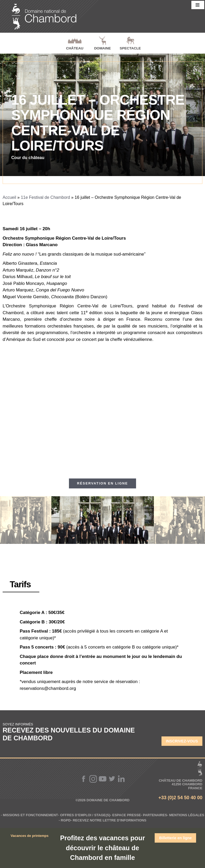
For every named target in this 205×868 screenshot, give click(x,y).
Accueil (9, 197)
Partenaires (155, 815)
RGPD (66, 820)
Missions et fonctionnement (30, 815)
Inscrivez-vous (182, 741)
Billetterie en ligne (175, 838)
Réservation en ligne (102, 483)
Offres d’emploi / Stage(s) (85, 815)
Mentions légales (187, 815)
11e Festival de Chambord (45, 197)
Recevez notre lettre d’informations (109, 820)
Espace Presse (126, 815)
